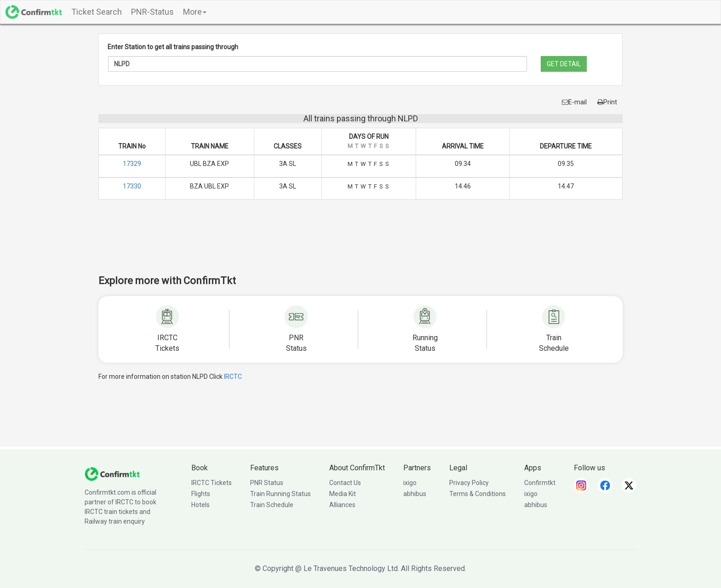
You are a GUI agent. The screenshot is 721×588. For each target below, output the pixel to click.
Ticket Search (97, 12)
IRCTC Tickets (212, 483)
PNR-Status (152, 12)
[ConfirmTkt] (112, 474)
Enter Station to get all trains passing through (173, 47)
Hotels (200, 505)
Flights (201, 494)
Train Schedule (272, 505)
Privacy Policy (469, 483)
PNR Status (267, 483)
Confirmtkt (540, 483)
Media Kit (343, 494)
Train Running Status (280, 494)
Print (607, 102)
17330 (132, 186)
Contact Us (345, 483)
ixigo (410, 483)
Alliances (342, 505)
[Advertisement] (360, 243)
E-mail (574, 102)
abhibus (415, 494)
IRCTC (233, 377)
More (195, 12)
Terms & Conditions (478, 494)
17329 (132, 164)
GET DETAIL (564, 64)
